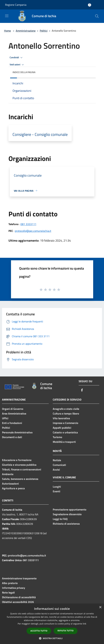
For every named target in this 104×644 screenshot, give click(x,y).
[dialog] (52, 624)
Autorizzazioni (10, 484)
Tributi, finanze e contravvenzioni (22, 469)
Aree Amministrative (14, 414)
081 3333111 (28, 224)
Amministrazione (26, 31)
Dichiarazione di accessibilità (19, 597)
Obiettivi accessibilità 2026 (18, 602)
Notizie (57, 460)
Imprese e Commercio (66, 423)
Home (7, 31)
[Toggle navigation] (7, 16)
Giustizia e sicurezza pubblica (19, 465)
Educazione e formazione (17, 460)
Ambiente (8, 474)
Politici (44, 31)
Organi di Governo (13, 409)
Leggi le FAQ (60, 519)
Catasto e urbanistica (65, 432)
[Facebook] (82, 390)
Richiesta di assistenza (66, 524)
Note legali (8, 592)
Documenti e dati (12, 437)
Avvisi (56, 470)
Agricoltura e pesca (13, 488)
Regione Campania (16, 5)
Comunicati (59, 465)
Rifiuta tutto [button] (66, 631)
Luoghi (57, 487)
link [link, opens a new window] (84, 624)
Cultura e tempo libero (66, 414)
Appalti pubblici (62, 428)
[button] (52, 638)
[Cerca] (97, 16)
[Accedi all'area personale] (90, 5)
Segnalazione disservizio (67, 514)
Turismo (57, 437)
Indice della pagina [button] (24, 72)
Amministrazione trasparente (19, 578)
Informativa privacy (14, 588)
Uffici (5, 418)
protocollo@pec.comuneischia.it (33, 231)
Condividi (17, 58)
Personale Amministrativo (17, 432)
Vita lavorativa (61, 418)
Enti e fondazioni (12, 423)
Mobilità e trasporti (64, 442)
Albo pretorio (10, 583)
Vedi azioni (17, 65)
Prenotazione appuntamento (70, 509)
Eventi (56, 491)
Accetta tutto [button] (39, 631)
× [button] (100, 607)
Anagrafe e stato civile (66, 409)
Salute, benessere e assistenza (20, 479)
